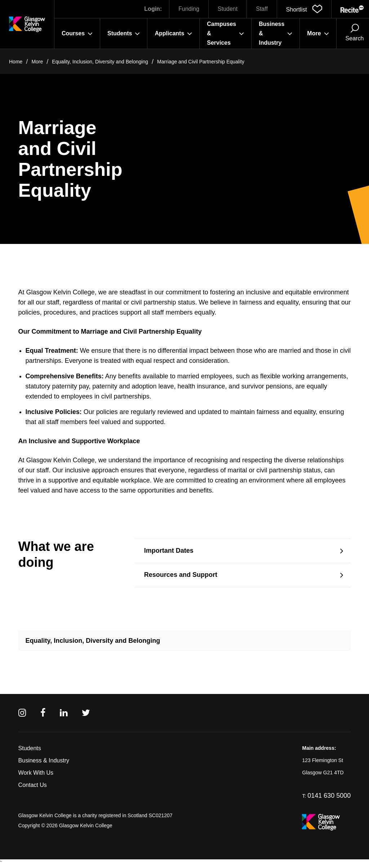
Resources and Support (181, 575)
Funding (189, 9)
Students (30, 748)
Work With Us (36, 773)
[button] (304, 9)
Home (16, 62)
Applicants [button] (173, 34)
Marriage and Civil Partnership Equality (201, 62)
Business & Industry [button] (275, 33)
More (37, 62)
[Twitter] (86, 713)
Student (228, 9)
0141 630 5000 (329, 796)
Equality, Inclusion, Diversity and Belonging (100, 62)
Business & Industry (44, 760)
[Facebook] (43, 713)
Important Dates (169, 551)
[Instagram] (22, 713)
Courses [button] (77, 34)
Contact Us (33, 785)
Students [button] (124, 34)
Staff (262, 9)
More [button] (318, 34)
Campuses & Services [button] (225, 33)
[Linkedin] (64, 713)
